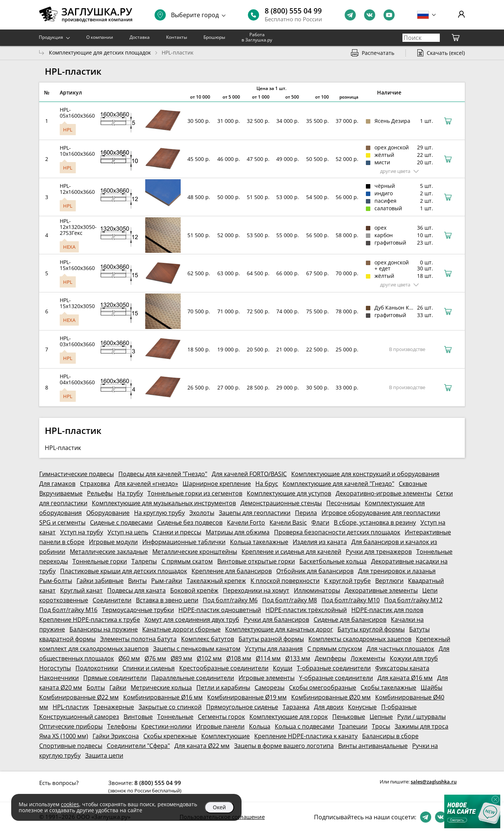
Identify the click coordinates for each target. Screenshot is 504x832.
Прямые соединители (115, 678)
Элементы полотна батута (138, 639)
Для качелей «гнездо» (146, 484)
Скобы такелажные (388, 687)
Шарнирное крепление (217, 484)
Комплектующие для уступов (289, 493)
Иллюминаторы (317, 590)
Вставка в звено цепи (167, 600)
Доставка (140, 37)
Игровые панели (220, 726)
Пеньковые (349, 717)
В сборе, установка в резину (375, 522)
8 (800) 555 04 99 (293, 11)
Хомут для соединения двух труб (192, 620)
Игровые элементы (267, 678)
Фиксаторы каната (402, 668)
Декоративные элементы (381, 590)
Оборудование (108, 513)
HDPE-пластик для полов (387, 610)
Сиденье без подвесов (190, 522)
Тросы (381, 726)
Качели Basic (288, 522)
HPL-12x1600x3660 (77, 189)
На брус (267, 484)
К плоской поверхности (285, 581)
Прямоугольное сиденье (242, 707)
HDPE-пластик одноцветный (220, 610)
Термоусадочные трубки (138, 610)
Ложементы (368, 658)
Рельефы (100, 493)
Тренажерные (114, 707)
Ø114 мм (268, 658)
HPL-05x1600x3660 (77, 113)
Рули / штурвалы (421, 717)
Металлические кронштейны (195, 552)
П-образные (399, 707)
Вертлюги (389, 581)
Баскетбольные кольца (333, 561)
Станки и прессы (177, 532)
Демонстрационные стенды (281, 503)
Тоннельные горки (100, 561)
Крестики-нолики (166, 726)
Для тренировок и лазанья (397, 571)
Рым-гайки (167, 581)
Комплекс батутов (208, 639)
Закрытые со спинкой (170, 707)
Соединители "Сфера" (138, 746)
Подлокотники (97, 668)
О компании (100, 37)
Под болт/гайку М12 (413, 600)
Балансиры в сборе (390, 736)
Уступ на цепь (128, 532)
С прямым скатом (187, 561)
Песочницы (343, 503)
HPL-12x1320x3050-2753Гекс (78, 227)
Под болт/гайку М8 (290, 600)
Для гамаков (57, 484)
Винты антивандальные (373, 746)
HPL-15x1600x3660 (77, 265)
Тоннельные (175, 717)
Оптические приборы (71, 726)
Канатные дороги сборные (181, 629)
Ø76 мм (155, 658)
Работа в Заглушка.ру (257, 37)
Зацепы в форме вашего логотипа (284, 746)
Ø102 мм (209, 658)
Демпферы (330, 658)
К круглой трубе (347, 581)
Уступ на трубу (82, 532)
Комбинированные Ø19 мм (247, 697)
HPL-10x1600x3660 (77, 151)
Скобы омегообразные (323, 687)
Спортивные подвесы (71, 746)
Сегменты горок (221, 717)
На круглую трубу (159, 513)
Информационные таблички (184, 542)
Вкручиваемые (61, 493)
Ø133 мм (298, 658)
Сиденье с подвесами (121, 522)
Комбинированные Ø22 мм (79, 697)
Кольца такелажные (259, 542)
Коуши (283, 668)
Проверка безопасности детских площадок (337, 532)
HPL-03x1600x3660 (77, 341)
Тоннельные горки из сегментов (195, 493)
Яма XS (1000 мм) (64, 736)
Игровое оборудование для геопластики (381, 513)
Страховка (95, 484)
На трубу (130, 493)
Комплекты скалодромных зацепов (360, 639)
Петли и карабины (223, 687)
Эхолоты (202, 513)
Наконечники (59, 678)
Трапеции (353, 726)
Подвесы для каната (136, 590)
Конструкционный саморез (79, 717)
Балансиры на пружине (104, 629)
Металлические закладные (109, 552)
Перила (306, 513)
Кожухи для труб (414, 658)
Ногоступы (55, 668)
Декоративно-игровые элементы (384, 493)
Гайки (118, 687)
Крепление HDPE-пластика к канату (306, 736)
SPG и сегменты (62, 522)
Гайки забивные (100, 581)
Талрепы (144, 561)
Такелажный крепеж (216, 581)
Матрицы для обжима (238, 532)
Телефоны (122, 726)
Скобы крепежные (170, 736)
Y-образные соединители (336, 678)
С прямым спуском (335, 649)
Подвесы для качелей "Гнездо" (163, 474)
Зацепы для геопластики (255, 513)
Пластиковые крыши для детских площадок (124, 571)
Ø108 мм (239, 658)
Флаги (320, 522)
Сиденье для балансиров (350, 620)
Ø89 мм (181, 658)
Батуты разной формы (271, 639)
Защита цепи (104, 755)
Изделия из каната (320, 542)
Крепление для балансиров (232, 571)
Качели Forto (246, 522)
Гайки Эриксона (116, 736)
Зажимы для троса (421, 726)
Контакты (177, 37)
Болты (96, 687)
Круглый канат (81, 590)
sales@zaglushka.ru (434, 782)
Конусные (362, 707)
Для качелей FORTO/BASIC (249, 474)
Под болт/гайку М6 (230, 600)
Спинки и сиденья (149, 668)
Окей (219, 807)
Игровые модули (113, 542)
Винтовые (138, 717)
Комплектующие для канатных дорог (279, 629)
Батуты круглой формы (371, 629)
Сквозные (413, 484)
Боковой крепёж (194, 590)
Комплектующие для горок (289, 717)
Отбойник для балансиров (315, 571)
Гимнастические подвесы (77, 474)
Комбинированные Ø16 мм (163, 697)
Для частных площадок (400, 649)
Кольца (260, 726)
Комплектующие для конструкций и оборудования (365, 474)
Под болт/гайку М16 (68, 610)
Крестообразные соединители (224, 668)
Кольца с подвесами (304, 726)
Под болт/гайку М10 (351, 600)
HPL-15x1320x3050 (77, 303)
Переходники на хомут (256, 590)
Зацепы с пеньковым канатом (197, 649)
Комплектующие (225, 736)
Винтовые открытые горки (256, 561)
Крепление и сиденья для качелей (291, 552)
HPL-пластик (71, 707)
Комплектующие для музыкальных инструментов (164, 503)
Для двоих (329, 707)
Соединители (112, 600)
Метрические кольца (161, 687)
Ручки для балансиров (276, 620)
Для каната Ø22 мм (202, 746)
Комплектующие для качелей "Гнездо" (338, 484)
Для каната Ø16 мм (405, 678)
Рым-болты (56, 581)
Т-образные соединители (334, 668)
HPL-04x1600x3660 (77, 379)
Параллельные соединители (193, 678)
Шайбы (432, 687)
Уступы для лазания (274, 649)
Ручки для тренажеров (379, 552)
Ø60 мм (129, 658)
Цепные (381, 717)
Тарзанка (296, 707)
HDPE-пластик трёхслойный (306, 610)
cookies (70, 804)
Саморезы (270, 687)
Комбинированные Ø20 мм (331, 697)
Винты (137, 581)
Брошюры (214, 37)
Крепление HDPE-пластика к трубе (90, 620)
